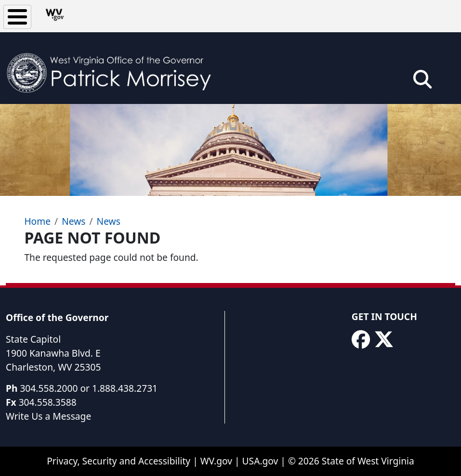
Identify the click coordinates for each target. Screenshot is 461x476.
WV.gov (216, 461)
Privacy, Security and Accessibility (119, 461)
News (73, 221)
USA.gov (260, 461)
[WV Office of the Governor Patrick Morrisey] (114, 68)
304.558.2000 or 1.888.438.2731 (89, 388)
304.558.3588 (48, 402)
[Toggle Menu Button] (17, 17)
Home (37, 221)
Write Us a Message (48, 416)
